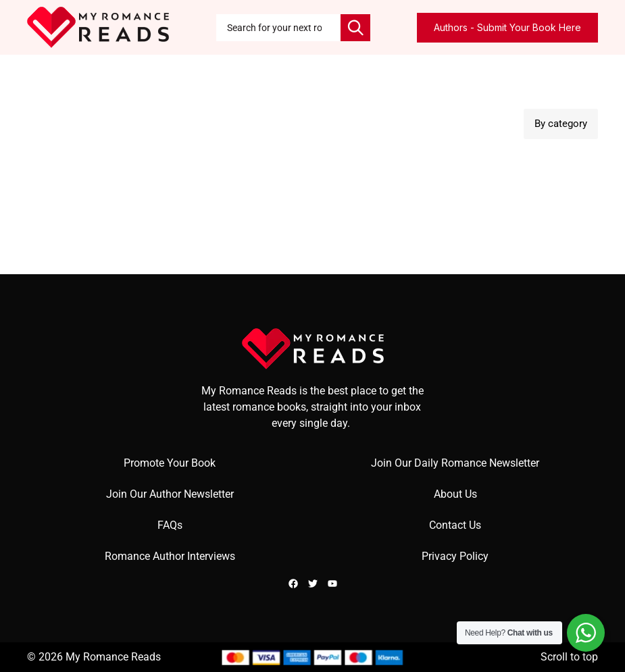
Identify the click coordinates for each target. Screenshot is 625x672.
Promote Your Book (170, 463)
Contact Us (455, 525)
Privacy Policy (455, 556)
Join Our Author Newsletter (170, 494)
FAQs (170, 525)
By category (561, 124)
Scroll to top (569, 657)
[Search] (355, 28)
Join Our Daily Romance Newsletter (455, 463)
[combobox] (278, 28)
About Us (455, 494)
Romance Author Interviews (170, 556)
